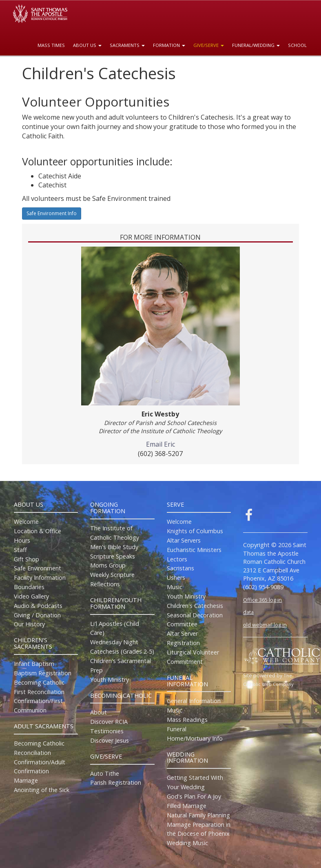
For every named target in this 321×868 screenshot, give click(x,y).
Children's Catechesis (195, 606)
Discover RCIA (109, 722)
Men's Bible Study (114, 547)
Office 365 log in (262, 600)
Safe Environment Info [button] (52, 213)
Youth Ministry (110, 680)
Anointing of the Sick (42, 790)
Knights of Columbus (195, 531)
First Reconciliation (39, 692)
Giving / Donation (37, 615)
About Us (87, 45)
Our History (29, 624)
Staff (20, 550)
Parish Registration (116, 782)
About (99, 712)
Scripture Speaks (113, 556)
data (248, 612)
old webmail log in (265, 625)
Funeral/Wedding (256, 45)
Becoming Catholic (39, 682)
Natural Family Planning (198, 815)
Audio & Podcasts (38, 606)
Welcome (26, 522)
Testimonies (107, 731)
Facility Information (40, 578)
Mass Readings (187, 720)
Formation (169, 45)
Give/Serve (209, 45)
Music (175, 587)
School (297, 45)
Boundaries (29, 587)
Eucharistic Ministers (194, 550)
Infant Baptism (34, 664)
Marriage (26, 780)
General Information (194, 701)
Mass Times (51, 45)
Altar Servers (184, 540)
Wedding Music (187, 843)
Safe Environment (38, 568)
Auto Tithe (105, 773)
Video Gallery (31, 596)
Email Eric (160, 444)
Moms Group (108, 565)
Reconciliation (32, 753)
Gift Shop (27, 559)
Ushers (176, 578)
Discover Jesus (110, 740)
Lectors (177, 559)
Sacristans (180, 568)
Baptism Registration (43, 673)
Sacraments (127, 45)
